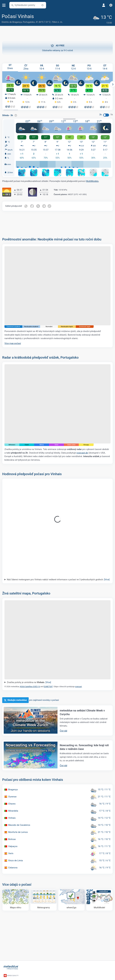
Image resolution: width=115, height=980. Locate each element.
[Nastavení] (111, 5)
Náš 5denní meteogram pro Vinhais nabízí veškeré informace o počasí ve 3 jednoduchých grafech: (58, 579)
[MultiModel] (99, 899)
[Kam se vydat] (71, 899)
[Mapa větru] (16, 899)
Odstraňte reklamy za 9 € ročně (57, 47)
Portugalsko (29, 22)
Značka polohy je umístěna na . (29, 682)
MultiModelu (92, 181)
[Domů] (11, 966)
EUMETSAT (48, 686)
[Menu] (4, 5)
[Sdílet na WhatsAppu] (26, 206)
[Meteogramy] (44, 899)
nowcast (78, 686)
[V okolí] (42, 5)
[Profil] (104, 5)
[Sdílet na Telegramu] (45, 206)
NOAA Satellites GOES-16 (30, 686)
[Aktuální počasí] (103, 19)
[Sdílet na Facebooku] (32, 206)
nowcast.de (82, 452)
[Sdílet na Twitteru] (38, 206)
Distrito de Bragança (12, 22)
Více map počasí (13, 343)
